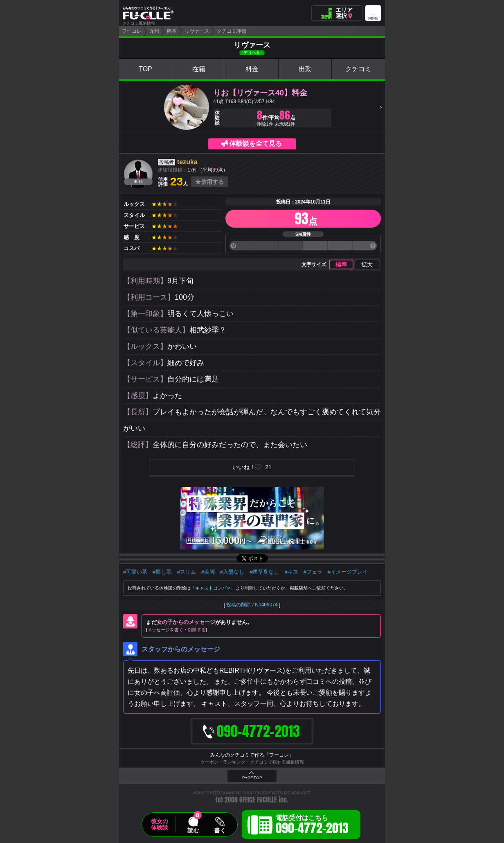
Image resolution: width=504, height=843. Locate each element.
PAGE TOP (252, 778)
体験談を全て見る (256, 144)
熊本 (172, 31)
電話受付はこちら (312, 826)
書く (220, 830)
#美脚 (208, 572)
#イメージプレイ (348, 572)
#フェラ (313, 572)
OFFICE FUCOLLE (258, 800)
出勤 (305, 69)
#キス (291, 572)
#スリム (186, 572)
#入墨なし (232, 572)
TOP (145, 69)
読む (193, 830)
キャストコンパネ (213, 588)
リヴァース (197, 31)
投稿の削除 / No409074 (252, 605)
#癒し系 (162, 572)
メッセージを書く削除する (177, 630)
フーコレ (132, 31)
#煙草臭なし (264, 572)
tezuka (187, 162)
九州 (154, 31)
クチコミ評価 (232, 31)
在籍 (199, 69)
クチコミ (358, 69)
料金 (252, 69)
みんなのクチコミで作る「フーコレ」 (252, 755)
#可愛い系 (135, 572)
